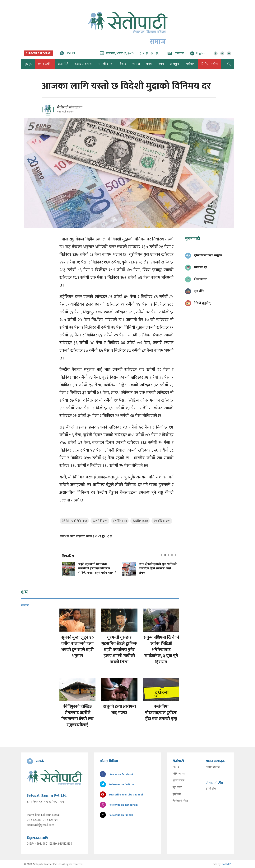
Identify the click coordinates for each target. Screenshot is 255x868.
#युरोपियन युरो (120, 521)
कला (149, 64)
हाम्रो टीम (211, 789)
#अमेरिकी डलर (100, 521)
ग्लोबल (190, 64)
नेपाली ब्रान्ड (105, 64)
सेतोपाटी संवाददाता (70, 107)
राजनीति (63, 64)
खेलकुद (175, 64)
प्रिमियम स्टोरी (209, 64)
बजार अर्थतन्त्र (83, 64)
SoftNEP (226, 864)
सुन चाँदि (177, 788)
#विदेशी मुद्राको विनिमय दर (74, 521)
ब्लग (161, 64)
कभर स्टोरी (45, 64)
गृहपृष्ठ (176, 767)
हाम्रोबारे (177, 794)
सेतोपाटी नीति (180, 801)
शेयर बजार (178, 781)
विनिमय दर (179, 774)
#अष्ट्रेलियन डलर (140, 521)
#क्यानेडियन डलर (162, 521)
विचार (122, 64)
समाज (136, 64)
